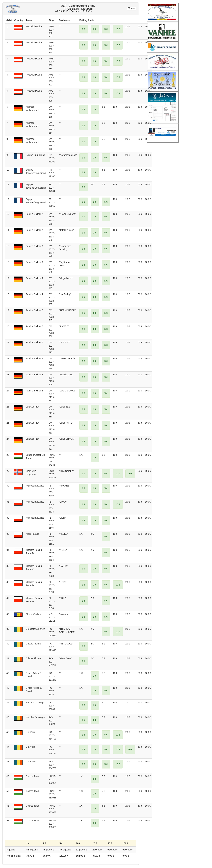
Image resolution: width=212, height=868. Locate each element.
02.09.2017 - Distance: (75, 9)
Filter (132, 9)
